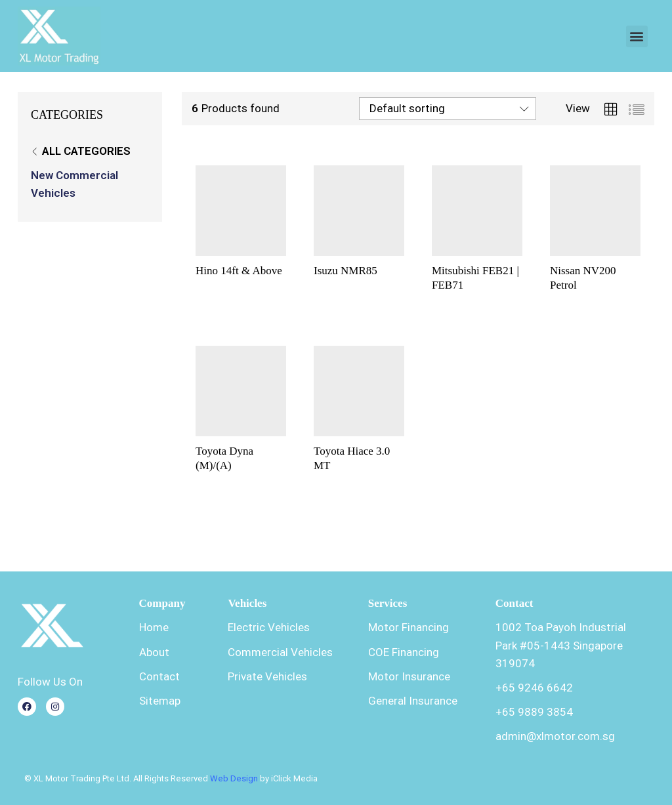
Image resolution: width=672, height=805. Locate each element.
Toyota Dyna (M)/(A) (224, 458)
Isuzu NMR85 (346, 271)
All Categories (86, 151)
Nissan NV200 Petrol (583, 278)
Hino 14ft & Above (239, 271)
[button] (637, 36)
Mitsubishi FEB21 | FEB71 (475, 278)
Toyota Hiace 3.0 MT (352, 458)
